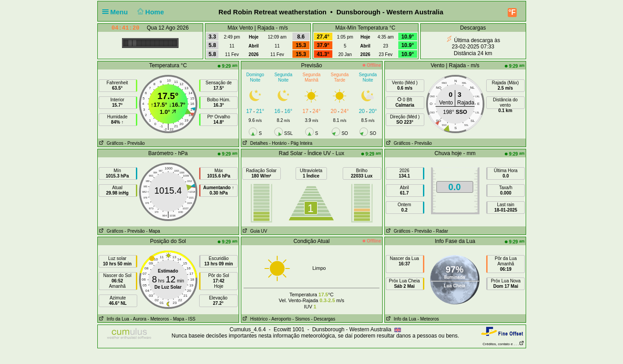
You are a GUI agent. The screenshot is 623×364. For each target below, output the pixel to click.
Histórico (255, 319)
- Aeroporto (280, 319)
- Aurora (139, 319)
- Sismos (301, 319)
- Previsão (135, 143)
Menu (117, 12)
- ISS (191, 319)
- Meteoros (158, 319)
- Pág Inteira (300, 143)
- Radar (441, 231)
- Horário (278, 143)
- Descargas (323, 319)
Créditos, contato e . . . (503, 344)
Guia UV (254, 231)
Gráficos (111, 143)
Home (150, 12)
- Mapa (153, 231)
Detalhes (255, 143)
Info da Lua (113, 319)
